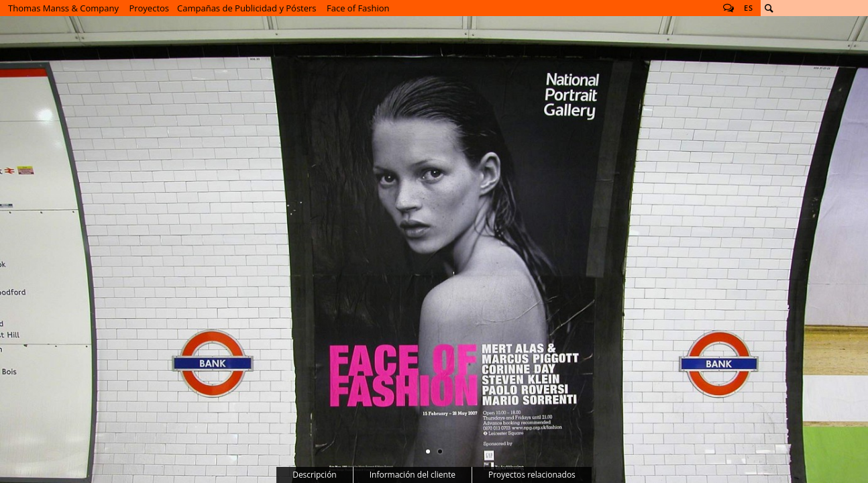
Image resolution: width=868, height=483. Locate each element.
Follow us (728, 8)
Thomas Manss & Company (63, 8)
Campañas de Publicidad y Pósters (247, 8)
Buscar (769, 8)
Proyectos (149, 8)
